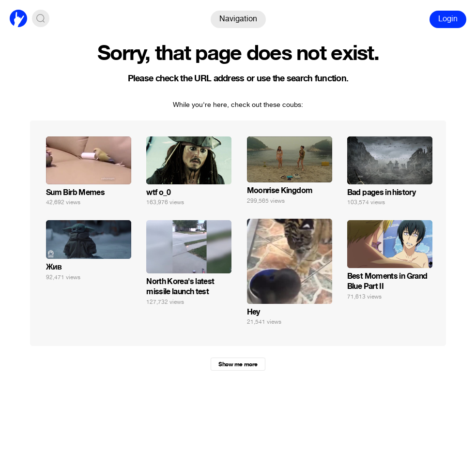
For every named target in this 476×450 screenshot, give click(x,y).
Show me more (238, 364)
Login (448, 19)
